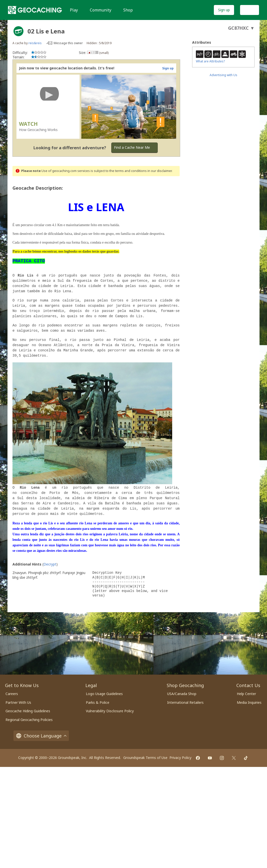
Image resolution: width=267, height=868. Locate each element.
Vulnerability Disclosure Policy (110, 711)
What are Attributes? (210, 61)
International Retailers (185, 702)
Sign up (224, 10)
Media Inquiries (249, 702)
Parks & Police (98, 702)
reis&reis (35, 43)
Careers (12, 694)
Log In (250, 10)
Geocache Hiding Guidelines (28, 711)
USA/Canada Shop (182, 694)
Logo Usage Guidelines (104, 694)
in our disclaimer (160, 171)
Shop (128, 10)
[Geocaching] (35, 10)
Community (101, 10)
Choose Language (41, 736)
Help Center (246, 694)
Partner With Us (18, 702)
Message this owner (68, 43)
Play (74, 10)
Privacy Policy (180, 758)
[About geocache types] (18, 31)
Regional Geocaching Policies (29, 720)
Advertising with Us (223, 75)
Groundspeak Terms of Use (145, 758)
